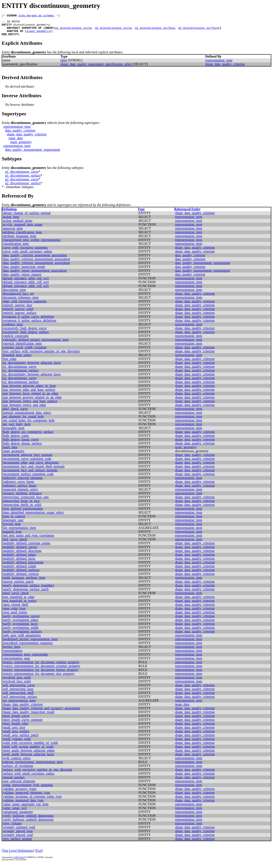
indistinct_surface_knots (20, 489)
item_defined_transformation (23, 512)
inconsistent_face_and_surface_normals (30, 474)
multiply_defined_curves (20, 551)
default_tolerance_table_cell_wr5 (26, 290)
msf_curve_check (15, 543)
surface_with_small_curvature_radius (29, 777)
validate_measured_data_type (23, 804)
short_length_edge (16, 727)
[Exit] (39, 854)
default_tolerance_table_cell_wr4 (26, 286)
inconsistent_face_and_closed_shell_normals (34, 470)
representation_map (16, 662)
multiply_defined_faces (19, 562)
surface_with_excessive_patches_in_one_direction (38, 773)
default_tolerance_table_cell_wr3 (26, 282)
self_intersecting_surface (20, 700)
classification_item (16, 247)
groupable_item (14, 432)
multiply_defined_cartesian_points (27, 547)
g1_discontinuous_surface (155, 30)
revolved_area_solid (17, 681)
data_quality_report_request (22, 278)
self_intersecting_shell (18, 697)
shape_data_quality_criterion (225, 68)
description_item (15, 294)
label (64, 64)
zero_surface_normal (17, 843)
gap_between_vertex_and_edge (25, 409)
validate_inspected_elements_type (26, 796)
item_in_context (14, 520)
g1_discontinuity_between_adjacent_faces (32, 367)
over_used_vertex (15, 616)
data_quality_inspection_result (24, 271)
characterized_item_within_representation (32, 244)
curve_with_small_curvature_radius (28, 255)
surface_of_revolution (18, 770)
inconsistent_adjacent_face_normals (28, 459)
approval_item (13, 232)
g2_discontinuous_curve (113, 30)
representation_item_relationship (25, 658)
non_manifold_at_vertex (20, 605)
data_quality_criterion (20, 134)
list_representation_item (20, 532)
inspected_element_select (20, 493)
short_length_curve (16, 720)
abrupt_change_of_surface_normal (27, 217)
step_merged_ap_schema (36, 16)
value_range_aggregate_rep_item (26, 808)
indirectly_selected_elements (23, 482)
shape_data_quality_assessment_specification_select (96, 68)
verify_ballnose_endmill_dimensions (28, 819)
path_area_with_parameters (22, 639)
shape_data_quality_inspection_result (29, 716)
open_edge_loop (14, 612)
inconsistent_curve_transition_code (27, 462)
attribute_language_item (20, 240)
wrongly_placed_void (18, 839)
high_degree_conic (16, 439)
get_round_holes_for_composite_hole (29, 424)
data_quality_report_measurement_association (35, 274)
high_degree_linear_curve (21, 443)
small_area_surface (16, 735)
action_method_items (18, 224)
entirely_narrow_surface (20, 317)
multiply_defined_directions (22, 555)
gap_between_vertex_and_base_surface (30, 405)
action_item (11, 221)
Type (141, 213)
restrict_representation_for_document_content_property (41, 666)
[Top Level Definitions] (18, 854)
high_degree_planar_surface (22, 447)
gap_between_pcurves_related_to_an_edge (32, 401)
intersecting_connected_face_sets (26, 501)
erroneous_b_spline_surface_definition (30, 324)
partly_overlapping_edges (21, 624)
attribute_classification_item (22, 236)
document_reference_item (21, 301)
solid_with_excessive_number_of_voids (30, 747)
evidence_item (13, 328)
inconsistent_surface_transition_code (28, 478)
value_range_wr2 (15, 812)
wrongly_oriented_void (19, 831)
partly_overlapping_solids (21, 631)
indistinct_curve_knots (19, 486)
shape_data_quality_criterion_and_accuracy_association (41, 712)
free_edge (10, 363)
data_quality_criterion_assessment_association (35, 259)
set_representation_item (19, 704)
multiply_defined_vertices (21, 578)
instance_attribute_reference (22, 497)
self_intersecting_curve (19, 689)
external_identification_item (22, 347)
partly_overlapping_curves (21, 620)
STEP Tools (19, 861)
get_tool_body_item (17, 428)
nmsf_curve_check (16, 597)
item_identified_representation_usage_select (33, 516)
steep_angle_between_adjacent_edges (29, 754)
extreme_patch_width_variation (25, 351)
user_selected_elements (19, 785)
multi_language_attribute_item (24, 581)
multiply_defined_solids (20, 570)
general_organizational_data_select (27, 416)
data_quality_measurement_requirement (33, 153)
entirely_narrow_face (18, 309)
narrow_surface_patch (18, 585)
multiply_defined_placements (23, 566)
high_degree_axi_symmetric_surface (28, 436)
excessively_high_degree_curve (25, 332)
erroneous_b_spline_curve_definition (28, 320)
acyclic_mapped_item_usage (23, 228)
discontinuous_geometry (32, 26)
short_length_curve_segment (23, 724)
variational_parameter (18, 816)
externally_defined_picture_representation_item (36, 343)
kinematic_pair (13, 524)
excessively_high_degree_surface (26, 336)
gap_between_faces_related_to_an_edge (31, 397)
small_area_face (14, 731)
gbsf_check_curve (15, 413)
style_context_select (17, 762)
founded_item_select (17, 359)
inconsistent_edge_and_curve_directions (31, 466)
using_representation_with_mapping (28, 789)
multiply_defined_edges (20, 558)
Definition (9, 213)
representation (13, 654)
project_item (12, 651)
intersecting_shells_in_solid (22, 509)
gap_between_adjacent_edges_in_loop (29, 390)
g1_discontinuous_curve (73, 30)
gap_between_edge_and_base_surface (29, 393)
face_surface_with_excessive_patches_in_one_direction (41, 355)
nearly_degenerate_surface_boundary (29, 589)
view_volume (12, 827)
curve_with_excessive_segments (25, 251)
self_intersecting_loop (18, 693)
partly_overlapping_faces (20, 628)
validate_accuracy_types (20, 793)
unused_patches (14, 781)
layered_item (12, 528)
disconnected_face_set (18, 297)
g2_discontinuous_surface (198, 30)
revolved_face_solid (17, 685)
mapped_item (12, 535)
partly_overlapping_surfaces (22, 635)
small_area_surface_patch (21, 739)
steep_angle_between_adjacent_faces (28, 758)
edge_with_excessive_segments (25, 305)
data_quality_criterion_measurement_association (36, 263)
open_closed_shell (16, 608)
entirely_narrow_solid (18, 313)
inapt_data (16, 142)
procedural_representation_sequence (28, 647)
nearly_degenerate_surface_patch (26, 593)
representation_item (219, 64)
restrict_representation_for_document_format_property (41, 674)
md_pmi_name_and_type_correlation (29, 539)
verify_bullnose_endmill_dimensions (28, 823)
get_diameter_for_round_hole (23, 420)
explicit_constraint (16, 340)
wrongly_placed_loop (18, 835)
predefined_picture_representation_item (30, 643)
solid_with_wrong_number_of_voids (28, 750)
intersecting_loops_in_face (21, 505)
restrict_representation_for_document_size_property (39, 677)
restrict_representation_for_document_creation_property (42, 670)
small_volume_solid (17, 743)
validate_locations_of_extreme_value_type (32, 800)
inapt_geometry (38, 34)
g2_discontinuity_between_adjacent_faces (32, 378)
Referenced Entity (187, 213)
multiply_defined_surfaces (21, 574)
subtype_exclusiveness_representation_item (33, 766)
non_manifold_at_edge (19, 601)
